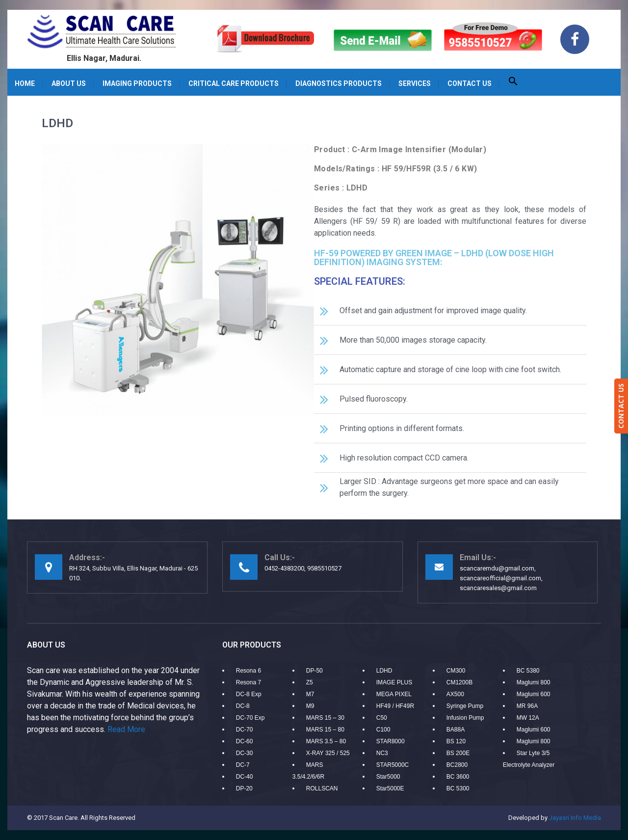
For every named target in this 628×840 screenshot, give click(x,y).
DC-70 (245, 730)
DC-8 (243, 706)
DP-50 (314, 671)
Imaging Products (137, 83)
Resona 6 (249, 671)
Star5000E (390, 788)
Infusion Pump (465, 718)
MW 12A (528, 718)
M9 (310, 706)
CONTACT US (621, 406)
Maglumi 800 (534, 682)
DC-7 (243, 765)
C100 (383, 730)
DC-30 (245, 753)
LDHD (384, 671)
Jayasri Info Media (575, 818)
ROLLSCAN (322, 788)
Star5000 (388, 777)
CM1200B (459, 682)
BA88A (456, 730)
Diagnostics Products (339, 83)
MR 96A (527, 706)
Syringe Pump (465, 706)
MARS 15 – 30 (325, 718)
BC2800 (457, 765)
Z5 (310, 682)
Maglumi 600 (534, 694)
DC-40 (245, 777)
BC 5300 (458, 788)
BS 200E (458, 753)
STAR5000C (392, 765)
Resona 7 (249, 682)
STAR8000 (391, 741)
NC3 (382, 753)
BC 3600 (458, 777)
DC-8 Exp (249, 694)
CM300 (456, 671)
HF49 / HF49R (395, 706)
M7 (310, 694)
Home (25, 83)
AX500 (455, 694)
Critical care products (234, 83)
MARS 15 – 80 (325, 730)
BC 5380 (528, 671)
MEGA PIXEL (394, 694)
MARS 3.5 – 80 (326, 741)
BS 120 (456, 741)
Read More (126, 729)
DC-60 (245, 741)
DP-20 (244, 788)
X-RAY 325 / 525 (328, 753)
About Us (69, 83)
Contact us (470, 83)
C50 (382, 718)
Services (415, 83)
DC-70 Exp (250, 718)
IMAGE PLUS (394, 682)
